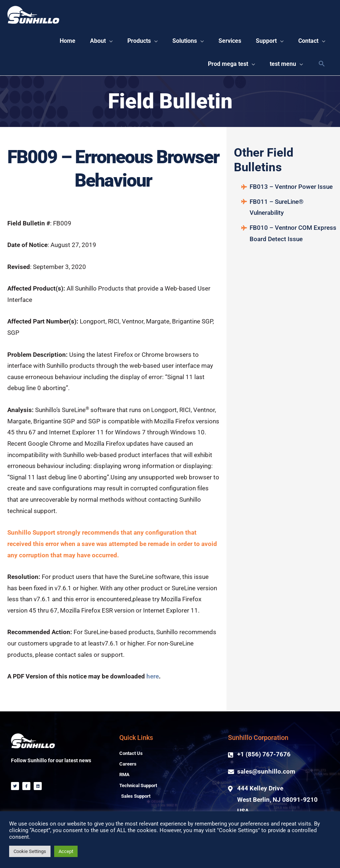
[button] (90, 42)
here (153, 679)
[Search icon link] (322, 66)
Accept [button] (66, 851)
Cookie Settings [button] (30, 851)
